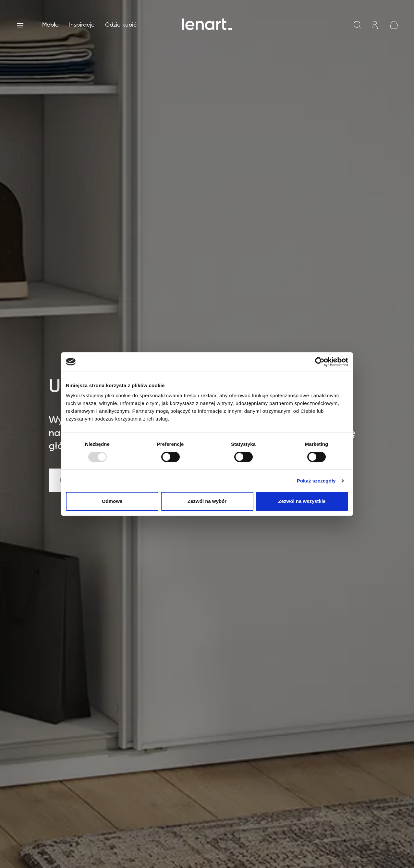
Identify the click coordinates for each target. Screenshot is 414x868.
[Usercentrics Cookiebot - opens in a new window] (320, 362)
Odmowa (112, 501)
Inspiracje (82, 25)
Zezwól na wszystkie (302, 501)
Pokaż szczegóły (316, 481)
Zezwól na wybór (207, 501)
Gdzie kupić (121, 25)
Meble (50, 25)
